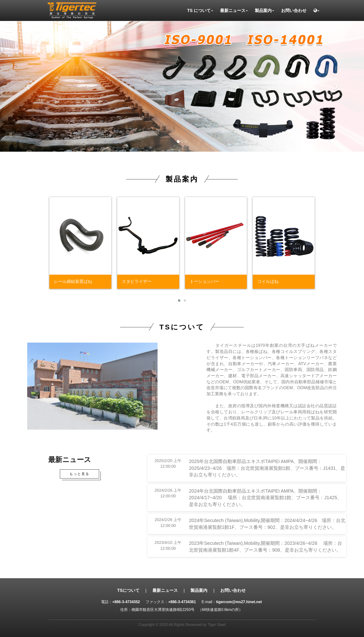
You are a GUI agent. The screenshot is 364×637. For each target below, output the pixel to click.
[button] (316, 11)
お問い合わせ (294, 11)
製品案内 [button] (264, 11)
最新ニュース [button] (234, 11)
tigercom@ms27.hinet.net (239, 602)
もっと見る (79, 474)
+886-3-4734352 (126, 602)
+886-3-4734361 (182, 602)
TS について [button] (200, 11)
